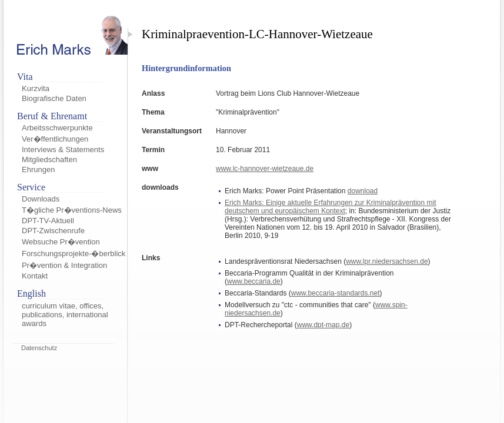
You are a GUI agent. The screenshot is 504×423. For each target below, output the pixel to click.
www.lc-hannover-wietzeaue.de (265, 169)
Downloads (41, 199)
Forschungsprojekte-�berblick (74, 254)
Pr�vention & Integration (64, 265)
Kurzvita (36, 88)
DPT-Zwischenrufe (53, 231)
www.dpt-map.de (323, 325)
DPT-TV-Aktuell (48, 221)
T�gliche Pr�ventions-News (72, 210)
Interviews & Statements (63, 150)
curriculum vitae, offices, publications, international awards (65, 315)
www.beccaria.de (254, 281)
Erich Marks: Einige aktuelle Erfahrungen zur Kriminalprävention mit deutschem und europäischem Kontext (331, 207)
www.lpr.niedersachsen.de (387, 261)
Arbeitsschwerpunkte (57, 128)
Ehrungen (38, 169)
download (363, 191)
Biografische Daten (54, 98)
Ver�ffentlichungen (55, 139)
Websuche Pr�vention (61, 242)
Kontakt (35, 276)
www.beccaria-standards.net (336, 293)
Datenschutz (39, 348)
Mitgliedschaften (49, 160)
